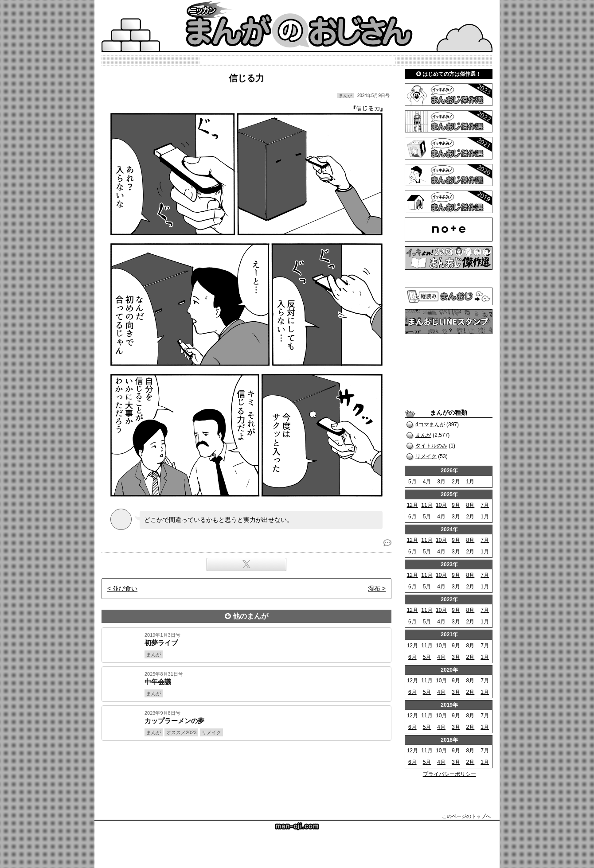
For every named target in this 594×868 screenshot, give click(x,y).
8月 (471, 505)
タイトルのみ (431, 446)
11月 (427, 505)
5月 (412, 482)
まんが (423, 435)
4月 (427, 482)
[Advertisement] (246, 771)
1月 (471, 482)
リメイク (426, 456)
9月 (456, 505)
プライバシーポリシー (449, 774)
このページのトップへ (466, 816)
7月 (485, 505)
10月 (441, 505)
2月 (456, 482)
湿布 (374, 588)
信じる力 (246, 78)
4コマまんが (430, 424)
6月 (412, 517)
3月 (441, 482)
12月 (412, 505)
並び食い (125, 588)
